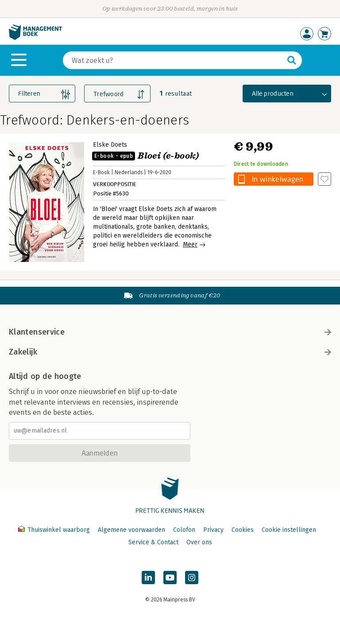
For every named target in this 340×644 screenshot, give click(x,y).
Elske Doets (110, 145)
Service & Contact (153, 542)
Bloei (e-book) (146, 156)
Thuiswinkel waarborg (55, 530)
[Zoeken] (174, 60)
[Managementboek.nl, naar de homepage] (35, 38)
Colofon (184, 530)
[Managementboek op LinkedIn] (148, 578)
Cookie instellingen (289, 530)
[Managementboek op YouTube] (170, 578)
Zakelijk (170, 352)
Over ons (199, 542)
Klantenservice (170, 332)
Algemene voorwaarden (131, 530)
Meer (190, 244)
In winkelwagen (278, 179)
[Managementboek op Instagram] (192, 578)
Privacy (213, 530)
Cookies (243, 530)
